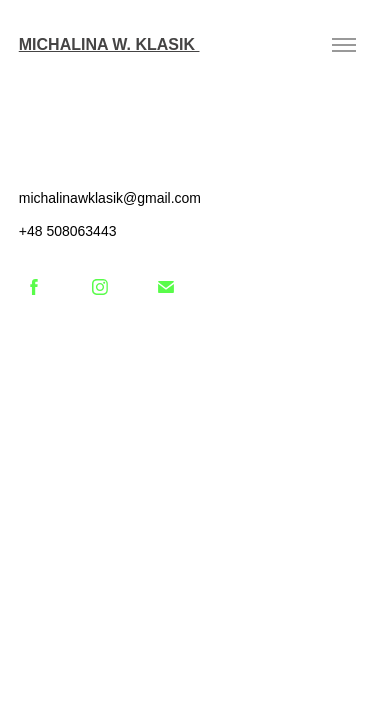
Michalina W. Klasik (109, 44)
